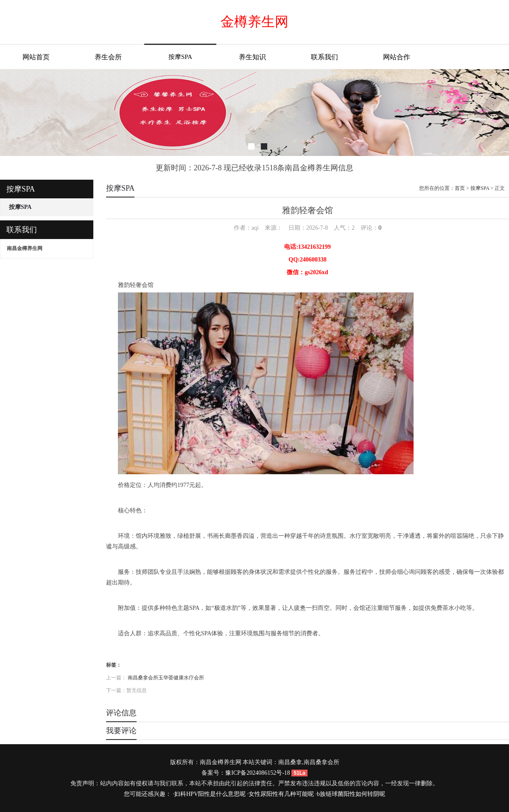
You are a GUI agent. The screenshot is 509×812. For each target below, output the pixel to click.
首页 (460, 188)
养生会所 (108, 57)
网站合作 (397, 57)
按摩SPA (180, 57)
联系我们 (324, 57)
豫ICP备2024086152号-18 (257, 773)
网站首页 (36, 57)
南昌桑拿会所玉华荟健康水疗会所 (166, 678)
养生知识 (252, 57)
